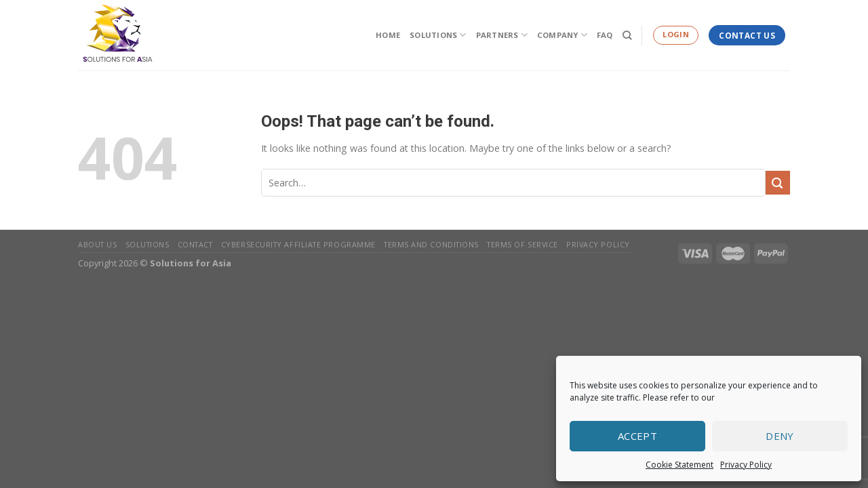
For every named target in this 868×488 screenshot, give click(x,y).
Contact (195, 244)
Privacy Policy (746, 465)
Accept (638, 436)
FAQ (605, 35)
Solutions (438, 35)
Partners (502, 35)
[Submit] (778, 183)
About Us (97, 244)
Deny (780, 436)
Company (562, 35)
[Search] (627, 35)
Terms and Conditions (431, 244)
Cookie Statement (679, 465)
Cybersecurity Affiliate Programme (298, 244)
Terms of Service (522, 244)
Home (388, 35)
